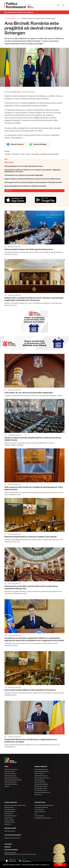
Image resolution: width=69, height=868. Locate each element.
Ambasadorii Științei (9, 822)
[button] (50, 865)
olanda (28, 154)
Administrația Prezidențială (41, 807)
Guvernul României (39, 810)
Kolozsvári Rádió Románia (41, 790)
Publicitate (8, 844)
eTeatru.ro (7, 786)
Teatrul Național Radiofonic (11, 784)
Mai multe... (9, 191)
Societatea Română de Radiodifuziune (44, 805)
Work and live (8, 824)
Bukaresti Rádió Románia (41, 788)
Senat (36, 814)
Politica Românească (10, 18)
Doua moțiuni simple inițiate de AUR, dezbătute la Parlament (34, 673)
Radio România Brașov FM (41, 769)
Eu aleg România (9, 818)
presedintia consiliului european (50, 154)
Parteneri (8, 847)
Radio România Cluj (39, 774)
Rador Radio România (10, 831)
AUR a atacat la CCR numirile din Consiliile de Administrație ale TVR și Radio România (34, 182)
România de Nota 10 (9, 820)
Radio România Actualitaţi (11, 769)
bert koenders (35, 154)
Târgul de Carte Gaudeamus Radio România (15, 805)
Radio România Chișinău (11, 782)
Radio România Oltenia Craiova (42, 778)
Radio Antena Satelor (10, 772)
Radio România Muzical (10, 776)
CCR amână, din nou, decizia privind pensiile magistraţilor (34, 175)
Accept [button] (60, 865)
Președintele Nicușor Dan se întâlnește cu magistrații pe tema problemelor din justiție (34, 723)
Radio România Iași (39, 780)
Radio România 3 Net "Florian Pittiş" (13, 780)
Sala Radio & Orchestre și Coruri (12, 838)
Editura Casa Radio (9, 807)
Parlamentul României (40, 812)
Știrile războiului (8, 814)
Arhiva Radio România (10, 810)
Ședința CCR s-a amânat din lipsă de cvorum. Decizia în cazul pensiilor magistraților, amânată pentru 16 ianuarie (34, 171)
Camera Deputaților (39, 816)
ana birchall (15, 154)
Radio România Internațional (11, 778)
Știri (18, 18)
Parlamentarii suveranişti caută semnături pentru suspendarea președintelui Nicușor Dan (34, 570)
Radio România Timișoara (41, 786)
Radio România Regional (11, 816)
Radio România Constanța (41, 776)
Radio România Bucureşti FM (42, 772)
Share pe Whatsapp (40, 144)
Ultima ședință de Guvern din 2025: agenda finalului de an (34, 166)
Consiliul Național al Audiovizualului (43, 818)
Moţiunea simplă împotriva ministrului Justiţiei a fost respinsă (34, 186)
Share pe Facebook (17, 144)
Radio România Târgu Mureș (41, 784)
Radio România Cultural (10, 774)
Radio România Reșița (40, 782)
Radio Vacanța (38, 795)
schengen (8, 154)
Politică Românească (10, 812)
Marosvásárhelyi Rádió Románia (42, 793)
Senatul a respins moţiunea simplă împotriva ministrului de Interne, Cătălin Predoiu (34, 179)
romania (22, 154)
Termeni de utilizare (11, 850)
